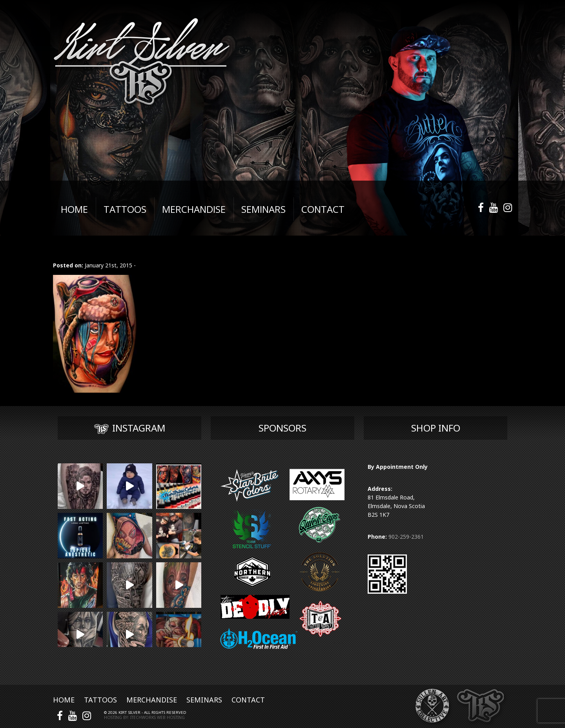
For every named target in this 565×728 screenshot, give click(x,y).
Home (64, 700)
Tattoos (100, 700)
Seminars (204, 700)
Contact (248, 700)
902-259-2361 (406, 537)
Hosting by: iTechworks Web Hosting (144, 717)
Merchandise (152, 700)
